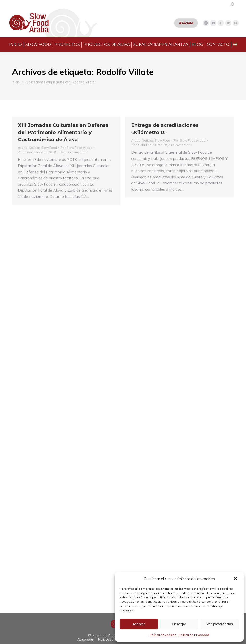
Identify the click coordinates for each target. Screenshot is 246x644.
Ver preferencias (220, 624)
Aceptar (139, 624)
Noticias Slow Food (43, 148)
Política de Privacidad (194, 635)
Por (76, 148)
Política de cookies (163, 635)
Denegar (179, 624)
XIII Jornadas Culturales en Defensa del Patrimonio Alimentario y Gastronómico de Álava (63, 132)
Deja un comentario (74, 152)
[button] (236, 579)
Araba (23, 148)
